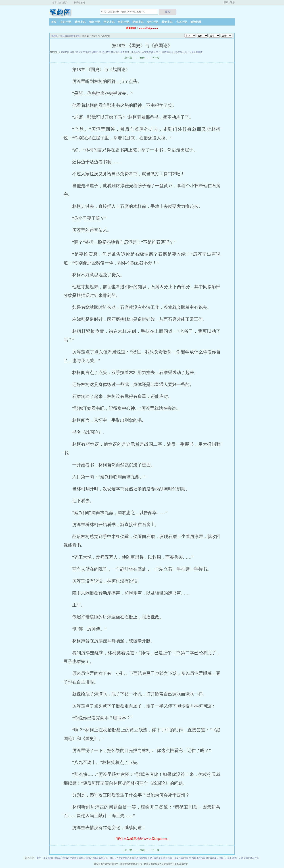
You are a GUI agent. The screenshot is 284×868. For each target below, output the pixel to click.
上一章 (128, 58)
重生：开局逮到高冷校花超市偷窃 (53, 858)
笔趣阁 (60, 12)
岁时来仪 (74, 858)
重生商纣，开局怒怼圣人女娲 (134, 52)
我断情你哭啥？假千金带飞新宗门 (151, 858)
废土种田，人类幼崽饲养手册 (120, 858)
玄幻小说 (66, 22)
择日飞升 (115, 52)
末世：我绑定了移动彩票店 (92, 858)
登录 (226, 2)
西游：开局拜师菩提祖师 (179, 858)
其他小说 (167, 22)
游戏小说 (138, 22)
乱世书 (84, 52)
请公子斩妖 (75, 52)
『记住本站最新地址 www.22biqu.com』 (142, 839)
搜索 (168, 12)
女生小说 (153, 22)
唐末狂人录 (238, 858)
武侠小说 (80, 22)
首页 (54, 22)
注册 (232, 2)
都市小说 (95, 22)
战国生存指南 (199, 858)
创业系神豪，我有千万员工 (219, 858)
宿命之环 (65, 52)
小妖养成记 (179, 52)
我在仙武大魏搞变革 (70, 36)
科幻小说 (124, 22)
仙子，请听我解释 (194, 52)
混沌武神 (106, 52)
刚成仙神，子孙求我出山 (161, 52)
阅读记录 (196, 22)
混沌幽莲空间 (95, 52)
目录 (142, 58)
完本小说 (181, 22)
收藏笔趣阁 (79, 3)
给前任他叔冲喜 (251, 858)
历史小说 (109, 22)
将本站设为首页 (60, 3)
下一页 (156, 58)
